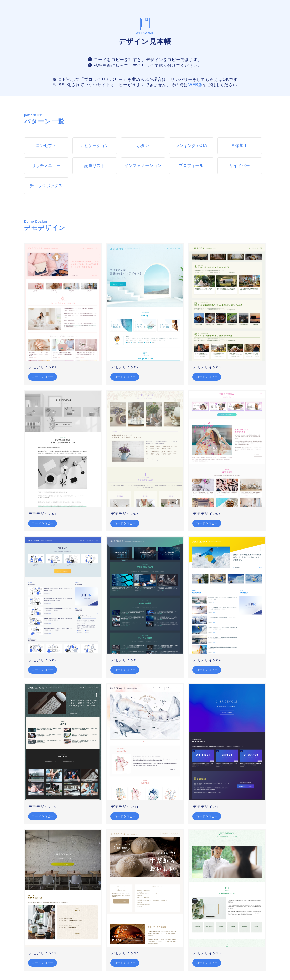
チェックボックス (46, 186)
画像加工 (240, 146)
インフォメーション (143, 166)
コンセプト (46, 146)
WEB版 (195, 85)
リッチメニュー (46, 166)
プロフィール (191, 166)
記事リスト (95, 166)
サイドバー (240, 166)
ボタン (143, 146)
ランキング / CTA (191, 146)
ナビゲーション (95, 146)
